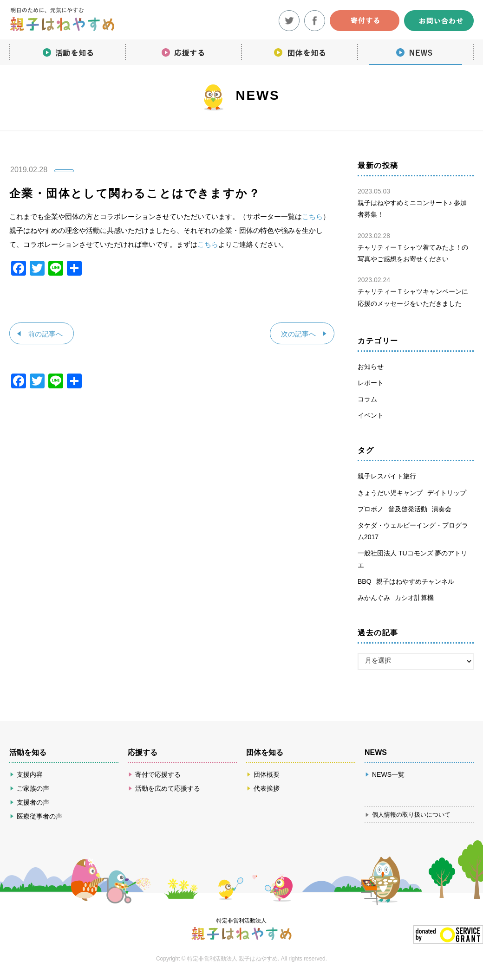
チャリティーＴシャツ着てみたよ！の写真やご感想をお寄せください (413, 246)
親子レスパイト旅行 (387, 476)
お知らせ (371, 367)
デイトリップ (447, 493)
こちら (312, 216)
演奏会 (442, 509)
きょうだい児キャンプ (390, 493)
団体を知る (300, 51)
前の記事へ (46, 334)
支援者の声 (33, 802)
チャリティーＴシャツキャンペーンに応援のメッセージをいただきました (413, 290)
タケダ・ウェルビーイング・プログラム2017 (413, 531)
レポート (371, 383)
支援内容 (30, 774)
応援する (183, 51)
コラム (367, 399)
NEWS (416, 51)
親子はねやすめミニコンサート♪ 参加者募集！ (413, 202)
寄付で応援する (158, 774)
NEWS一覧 (388, 774)
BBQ (365, 581)
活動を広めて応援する (168, 788)
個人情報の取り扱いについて (411, 815)
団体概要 (267, 774)
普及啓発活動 (408, 509)
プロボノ (371, 509)
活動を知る (67, 51)
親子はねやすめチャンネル (415, 581)
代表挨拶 (267, 788)
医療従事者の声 (39, 816)
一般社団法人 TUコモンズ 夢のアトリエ (412, 559)
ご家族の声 (33, 788)
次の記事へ (298, 334)
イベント (371, 415)
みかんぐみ (374, 598)
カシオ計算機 (414, 598)
